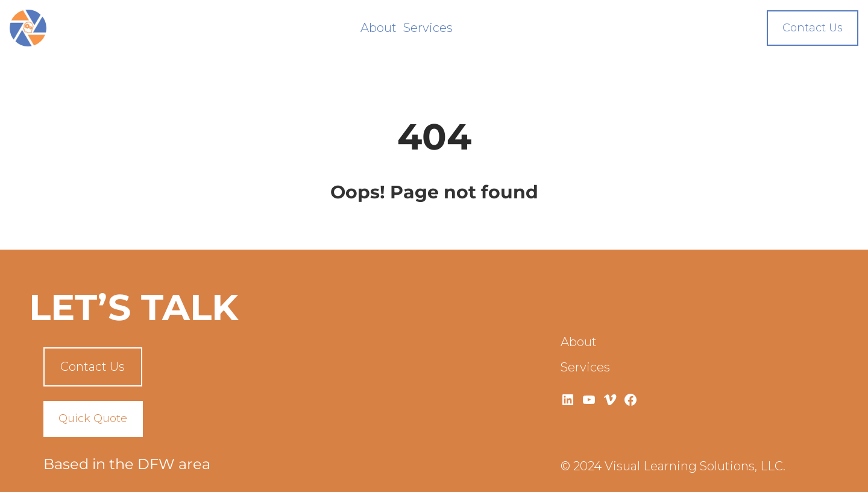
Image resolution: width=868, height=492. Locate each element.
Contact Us (813, 28)
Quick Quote (93, 418)
